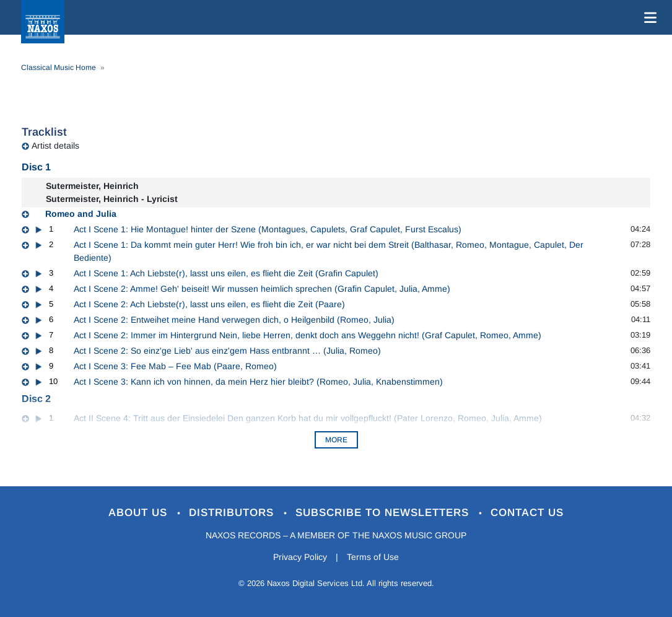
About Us (140, 513)
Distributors (233, 513)
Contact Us (527, 513)
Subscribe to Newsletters (384, 513)
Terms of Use (373, 557)
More (336, 440)
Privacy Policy (300, 557)
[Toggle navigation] (648, 17)
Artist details (55, 146)
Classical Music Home (59, 68)
